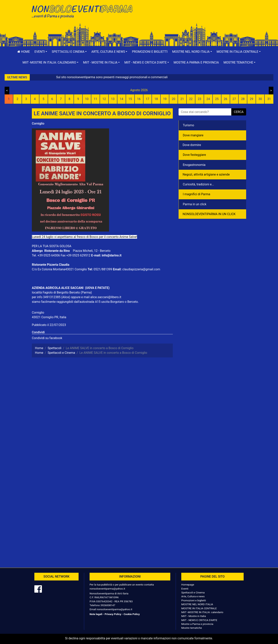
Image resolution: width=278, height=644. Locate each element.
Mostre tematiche (192, 628)
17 (147, 99)
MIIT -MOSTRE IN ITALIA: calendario (202, 612)
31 (269, 99)
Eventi (185, 589)
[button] (41, 52)
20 (174, 99)
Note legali (96, 614)
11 (96, 99)
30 (260, 99)
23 (199, 99)
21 (182, 99)
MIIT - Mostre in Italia (194, 616)
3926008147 (108, 605)
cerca (239, 112)
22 (191, 99)
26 (225, 99)
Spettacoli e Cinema (193, 592)
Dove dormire (192, 145)
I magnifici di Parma (197, 194)
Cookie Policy (132, 614)
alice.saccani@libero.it (106, 297)
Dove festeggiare (194, 155)
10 (87, 99)
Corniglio (38, 123)
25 (217, 99)
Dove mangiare (193, 135)
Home (24, 52)
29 (252, 99)
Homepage (188, 585)
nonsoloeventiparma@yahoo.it (107, 589)
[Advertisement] (194, 16)
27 (234, 99)
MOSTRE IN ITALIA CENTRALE (199, 608)
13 (113, 99)
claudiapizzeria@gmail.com (141, 269)
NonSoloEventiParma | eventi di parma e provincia (84, 11)
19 (165, 99)
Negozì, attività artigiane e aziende (206, 174)
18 (156, 99)
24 (208, 99)
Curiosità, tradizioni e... (198, 184)
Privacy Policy (113, 614)
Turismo (188, 125)
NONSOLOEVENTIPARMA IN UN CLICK (209, 214)
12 (104, 99)
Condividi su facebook (47, 338)
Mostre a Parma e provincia (196, 62)
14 (121, 99)
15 (130, 99)
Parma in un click (195, 204)
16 (139, 99)
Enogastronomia (194, 165)
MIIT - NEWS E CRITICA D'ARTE (199, 620)
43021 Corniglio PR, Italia (49, 317)
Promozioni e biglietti (150, 52)
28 (243, 99)
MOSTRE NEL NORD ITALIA (197, 604)
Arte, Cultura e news (193, 596)
